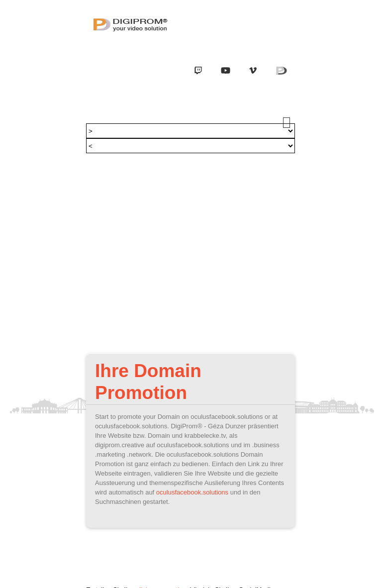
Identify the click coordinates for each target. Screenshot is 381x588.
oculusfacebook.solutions (192, 492)
